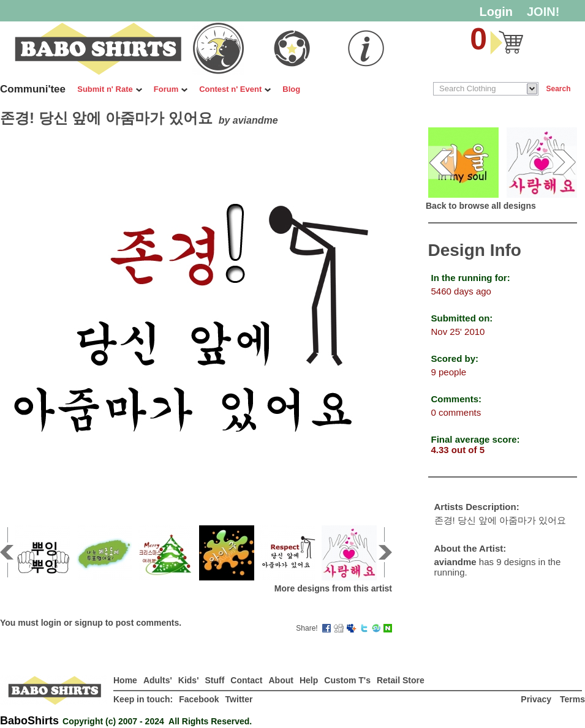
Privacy (537, 699)
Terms (572, 699)
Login (496, 12)
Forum (171, 89)
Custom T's (347, 680)
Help (309, 680)
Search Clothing (468, 88)
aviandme (255, 120)
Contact (246, 680)
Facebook (199, 699)
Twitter (239, 699)
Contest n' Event (235, 89)
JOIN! (543, 12)
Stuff (214, 680)
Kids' (189, 680)
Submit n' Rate (110, 89)
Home (125, 680)
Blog (291, 89)
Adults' (158, 680)
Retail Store (401, 680)
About (281, 680)
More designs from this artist (333, 588)
